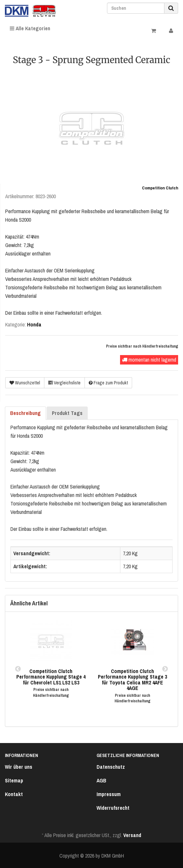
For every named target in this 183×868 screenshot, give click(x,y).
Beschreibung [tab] (25, 413)
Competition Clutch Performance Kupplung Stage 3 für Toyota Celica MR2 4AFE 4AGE (132, 680)
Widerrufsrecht (113, 808)
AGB (101, 780)
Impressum (109, 794)
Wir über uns (19, 767)
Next (165, 669)
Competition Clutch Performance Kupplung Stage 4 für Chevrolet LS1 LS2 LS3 (51, 677)
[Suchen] (136, 8)
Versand (132, 835)
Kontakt (14, 794)
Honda (34, 324)
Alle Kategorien (30, 28)
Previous (18, 669)
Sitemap (14, 780)
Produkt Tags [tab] (67, 413)
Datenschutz (111, 767)
